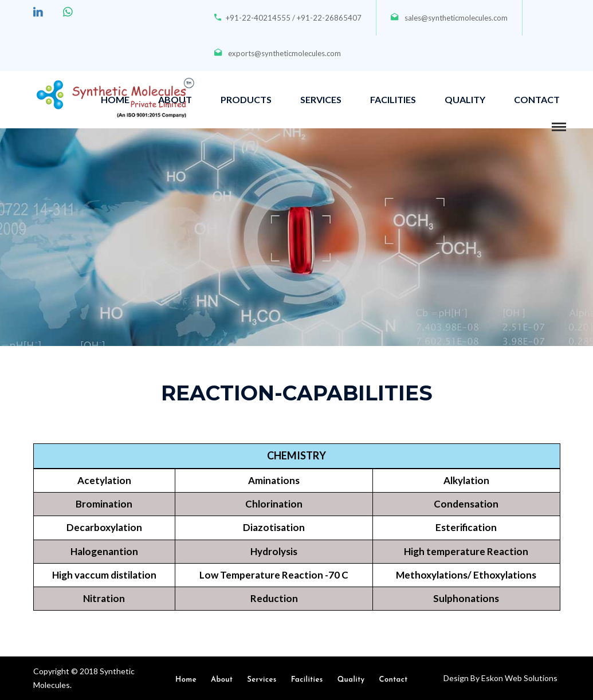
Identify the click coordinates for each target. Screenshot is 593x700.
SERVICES (321, 99)
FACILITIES (393, 99)
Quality (351, 680)
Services (262, 680)
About (222, 680)
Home (186, 680)
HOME (115, 99)
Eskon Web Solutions (519, 678)
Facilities (307, 680)
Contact (394, 680)
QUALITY (465, 99)
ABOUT (175, 99)
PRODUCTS (246, 99)
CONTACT (537, 99)
